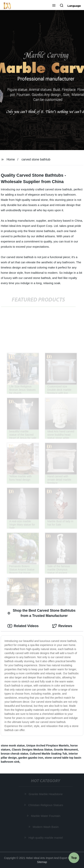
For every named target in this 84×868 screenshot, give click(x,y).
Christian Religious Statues (46, 805)
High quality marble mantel (46, 838)
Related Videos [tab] (23, 626)
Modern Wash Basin (46, 827)
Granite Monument (66, 750)
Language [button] (74, 6)
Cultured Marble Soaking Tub (48, 754)
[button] (54, 6)
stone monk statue (13, 746)
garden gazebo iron (31, 758)
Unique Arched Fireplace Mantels (48, 746)
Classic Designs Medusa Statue (32, 750)
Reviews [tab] (62, 626)
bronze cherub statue (14, 754)
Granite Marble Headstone (46, 794)
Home (11, 159)
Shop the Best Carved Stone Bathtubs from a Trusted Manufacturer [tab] (42, 613)
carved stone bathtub (36, 159)
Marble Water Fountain (46, 816)
